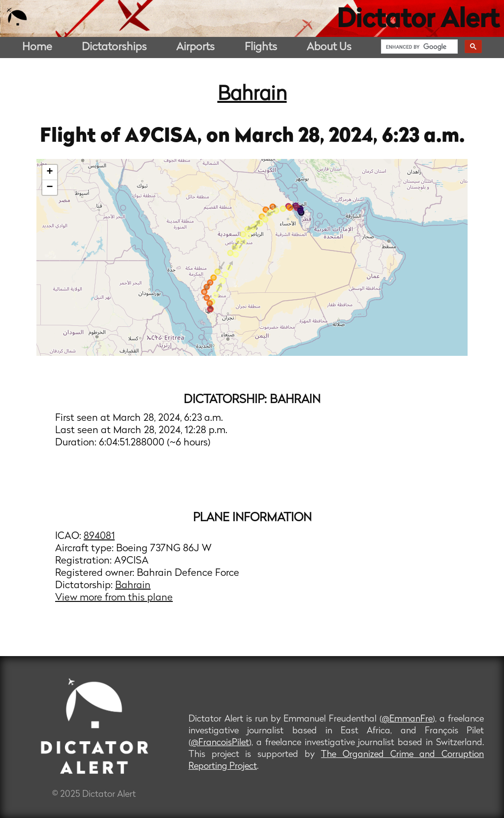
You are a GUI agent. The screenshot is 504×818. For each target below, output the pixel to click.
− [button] (50, 188)
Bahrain (252, 95)
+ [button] (50, 172)
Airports (195, 47)
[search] (418, 47)
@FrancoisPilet (220, 743)
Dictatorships (114, 47)
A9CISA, (165, 137)
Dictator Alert (418, 21)
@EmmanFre (407, 719)
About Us (329, 47)
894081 (99, 536)
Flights (261, 47)
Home (37, 47)
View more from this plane (114, 598)
